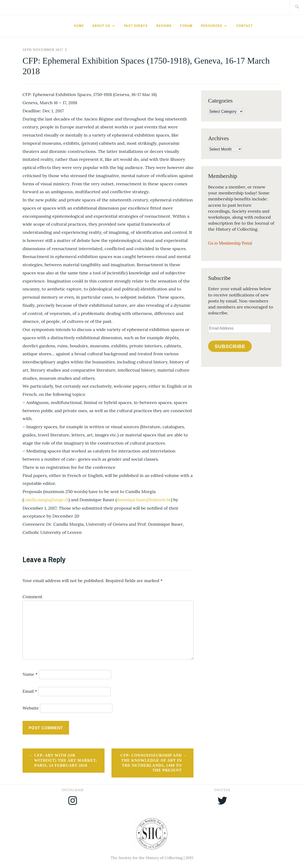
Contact (245, 26)
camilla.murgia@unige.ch (46, 500)
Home (79, 26)
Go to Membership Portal (230, 243)
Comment (32, 597)
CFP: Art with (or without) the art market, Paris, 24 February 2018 (66, 760)
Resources (212, 26)
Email (30, 691)
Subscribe (230, 346)
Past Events (136, 26)
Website (31, 708)
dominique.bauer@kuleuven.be (144, 500)
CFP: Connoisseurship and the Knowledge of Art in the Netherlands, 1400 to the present (151, 763)
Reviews (164, 26)
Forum (186, 26)
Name (30, 674)
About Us (101, 26)
